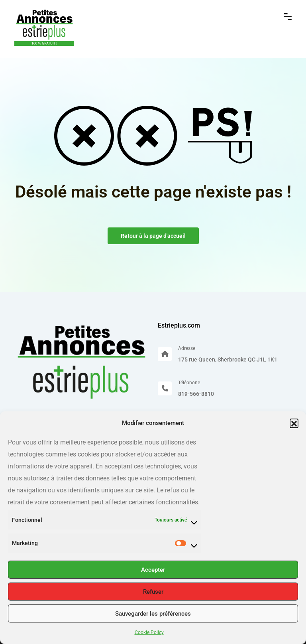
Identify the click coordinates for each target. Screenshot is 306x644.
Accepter (153, 570)
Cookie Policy (149, 632)
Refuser (153, 592)
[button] (294, 423)
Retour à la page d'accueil (153, 236)
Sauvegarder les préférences (153, 614)
